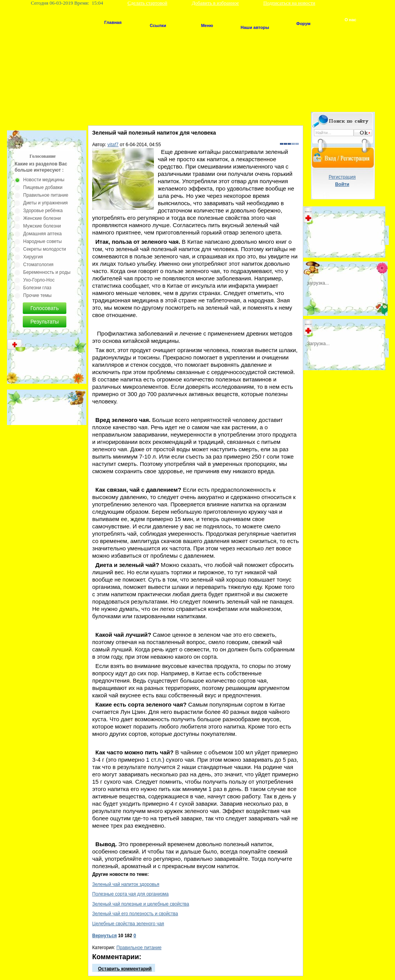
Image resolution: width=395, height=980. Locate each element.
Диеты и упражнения (46, 203)
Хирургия (33, 257)
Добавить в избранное (215, 3)
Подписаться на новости (289, 3)
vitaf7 (113, 145)
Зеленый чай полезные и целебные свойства (141, 904)
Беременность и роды (47, 272)
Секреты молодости (45, 249)
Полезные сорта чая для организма (130, 894)
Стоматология (38, 265)
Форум (303, 24)
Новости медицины (44, 180)
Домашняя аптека (42, 234)
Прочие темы (37, 295)
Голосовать (45, 308)
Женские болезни (42, 218)
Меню (207, 25)
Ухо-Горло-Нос (39, 280)
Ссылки (158, 25)
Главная (113, 22)
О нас (350, 20)
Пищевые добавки (43, 187)
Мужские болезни (42, 226)
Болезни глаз (37, 288)
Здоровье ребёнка (43, 211)
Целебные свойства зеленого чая (128, 924)
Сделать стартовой (148, 3)
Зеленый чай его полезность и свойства (135, 914)
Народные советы (42, 241)
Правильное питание (139, 948)
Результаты (45, 322)
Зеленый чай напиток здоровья (126, 884)
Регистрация (342, 177)
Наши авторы (255, 27)
